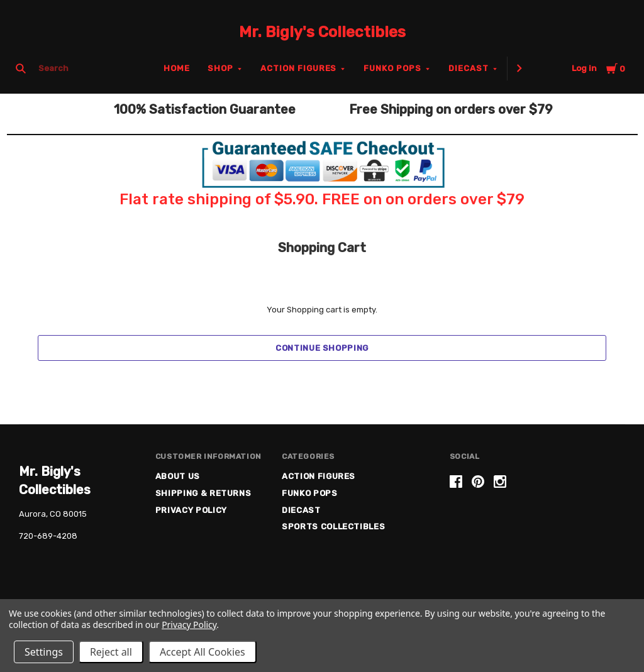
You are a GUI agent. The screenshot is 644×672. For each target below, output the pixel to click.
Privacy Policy (191, 510)
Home (177, 68)
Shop (220, 68)
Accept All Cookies (203, 652)
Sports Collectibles (333, 526)
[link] (537, 530)
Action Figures (299, 68)
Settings (44, 652)
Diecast (469, 68)
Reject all (111, 652)
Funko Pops (392, 68)
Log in (584, 68)
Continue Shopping (322, 348)
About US (178, 476)
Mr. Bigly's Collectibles (322, 32)
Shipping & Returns (203, 493)
